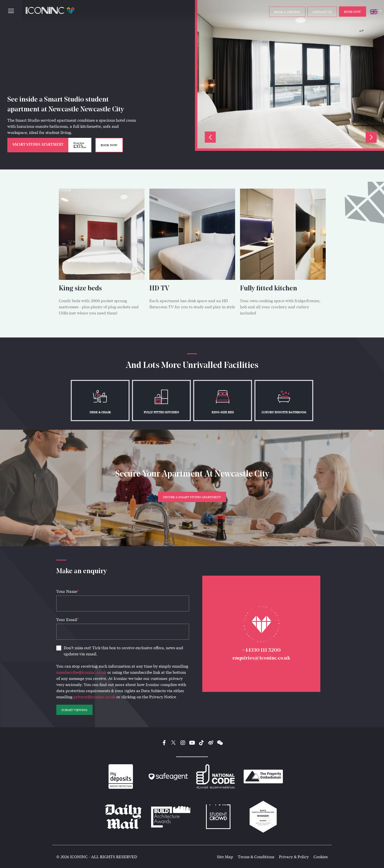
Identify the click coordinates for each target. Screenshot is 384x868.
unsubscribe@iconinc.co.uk (81, 672)
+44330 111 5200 (261, 650)
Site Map (225, 857)
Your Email (68, 619)
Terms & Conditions (256, 857)
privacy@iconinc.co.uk (94, 697)
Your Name (68, 591)
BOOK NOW (109, 145)
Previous (210, 137)
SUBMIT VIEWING (74, 710)
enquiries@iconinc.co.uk (261, 658)
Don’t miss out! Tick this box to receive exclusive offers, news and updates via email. (123, 651)
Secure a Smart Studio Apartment (192, 497)
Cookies (321, 857)
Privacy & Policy (294, 857)
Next (371, 137)
